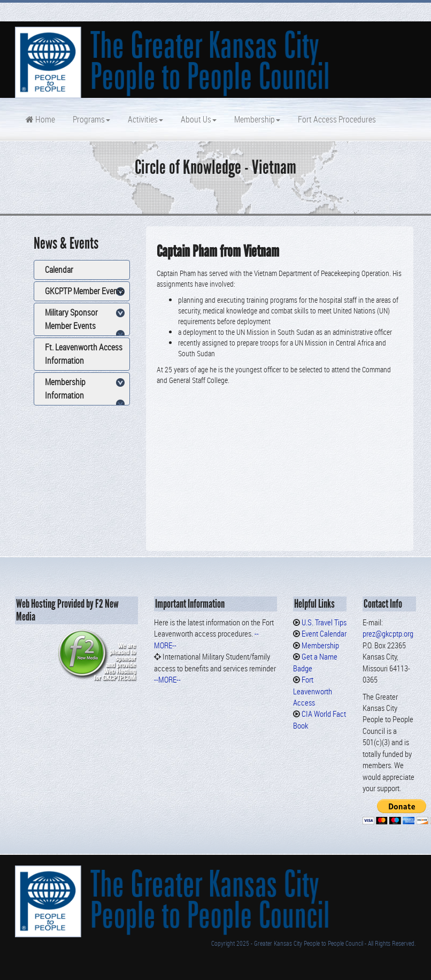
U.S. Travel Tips (324, 622)
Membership (256, 119)
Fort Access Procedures (336, 119)
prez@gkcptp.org (388, 633)
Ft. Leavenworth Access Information (84, 354)
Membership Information (65, 389)
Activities (145, 119)
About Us (198, 119)
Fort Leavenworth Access (313, 691)
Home (40, 119)
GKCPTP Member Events (84, 291)
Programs (91, 119)
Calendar (59, 270)
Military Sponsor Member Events (71, 319)
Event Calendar (324, 633)
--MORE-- (167, 679)
